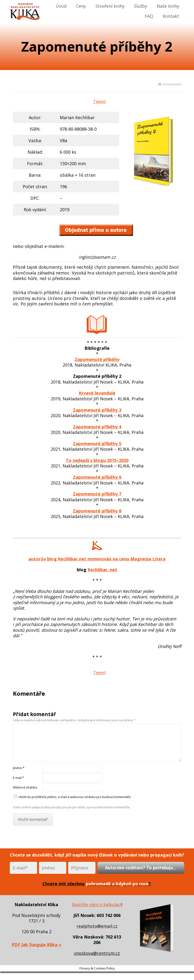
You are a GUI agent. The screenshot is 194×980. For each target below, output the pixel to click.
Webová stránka (25, 787)
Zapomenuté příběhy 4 (97, 427)
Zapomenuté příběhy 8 (97, 511)
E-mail (18, 778)
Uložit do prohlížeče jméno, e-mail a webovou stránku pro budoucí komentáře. (75, 797)
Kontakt (171, 16)
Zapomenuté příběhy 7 (97, 494)
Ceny (81, 6)
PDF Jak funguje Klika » (36, 945)
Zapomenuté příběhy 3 (97, 410)
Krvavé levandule (97, 393)
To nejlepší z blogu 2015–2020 (97, 460)
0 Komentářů (170, 84)
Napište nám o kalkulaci (97, 904)
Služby (141, 6)
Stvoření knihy (110, 6)
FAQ (149, 16)
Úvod (61, 6)
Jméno (19, 768)
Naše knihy (168, 6)
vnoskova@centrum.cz (97, 953)
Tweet (100, 102)
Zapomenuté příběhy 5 (97, 443)
